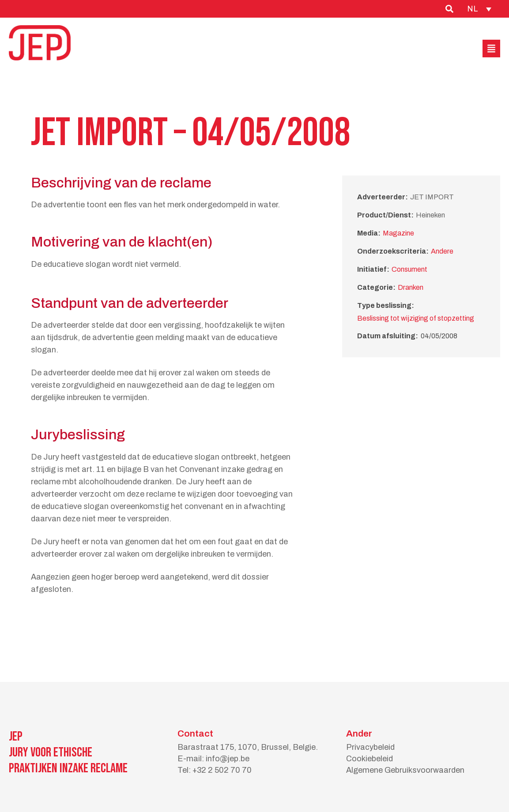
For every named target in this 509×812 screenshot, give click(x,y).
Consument (409, 269)
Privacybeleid (370, 747)
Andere (442, 251)
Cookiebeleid (369, 759)
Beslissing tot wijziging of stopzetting (416, 318)
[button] (491, 49)
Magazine (398, 233)
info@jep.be (228, 759)
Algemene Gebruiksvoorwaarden (405, 770)
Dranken (411, 287)
